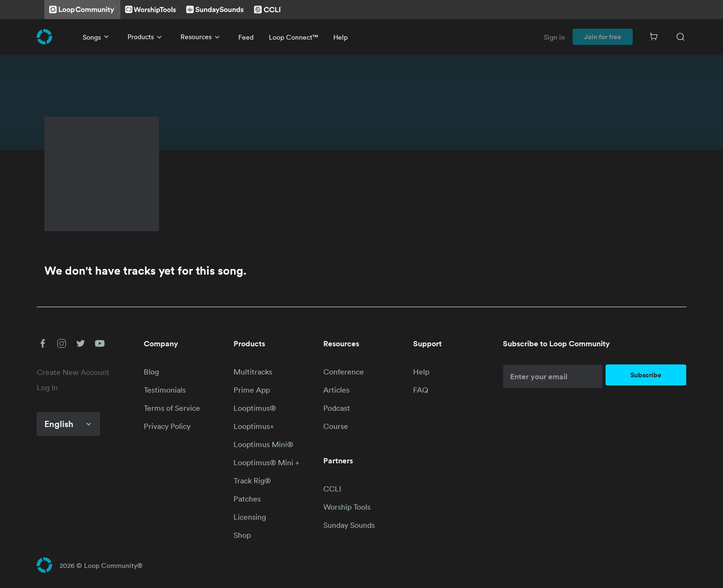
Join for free (603, 37)
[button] (43, 343)
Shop (242, 535)
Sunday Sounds (349, 525)
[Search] (680, 37)
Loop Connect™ (293, 37)
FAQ (421, 390)
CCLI (332, 489)
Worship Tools (347, 507)
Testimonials (165, 390)
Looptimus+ (254, 426)
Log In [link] (47, 387)
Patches (247, 499)
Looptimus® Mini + (266, 462)
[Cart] (654, 37)
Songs (97, 37)
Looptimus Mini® (263, 444)
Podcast (337, 408)
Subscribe (646, 375)
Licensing (250, 517)
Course (336, 426)
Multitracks (253, 372)
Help (340, 37)
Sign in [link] (554, 37)
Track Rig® (252, 481)
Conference (344, 372)
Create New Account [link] (73, 372)
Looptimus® (255, 408)
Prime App (252, 390)
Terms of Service (172, 408)
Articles (336, 390)
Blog (151, 372)
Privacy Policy (167, 426)
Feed (246, 37)
